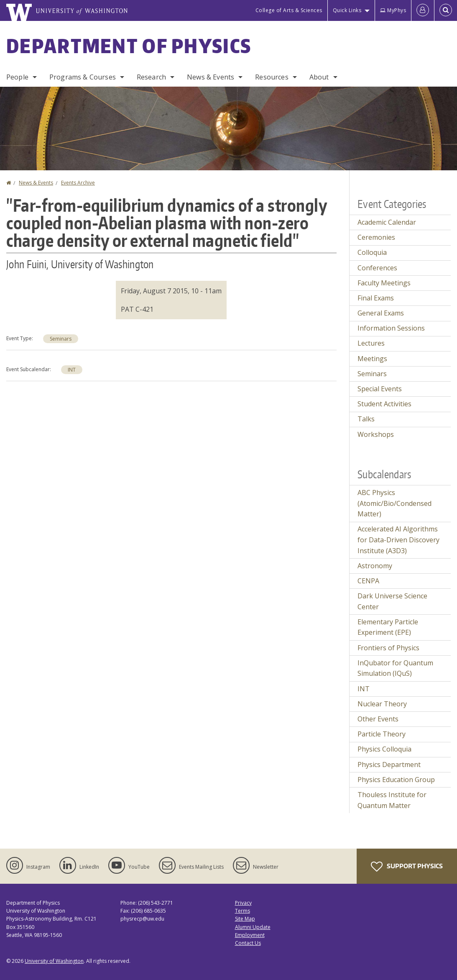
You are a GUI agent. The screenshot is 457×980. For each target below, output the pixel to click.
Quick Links (347, 10)
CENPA (368, 581)
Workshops (376, 434)
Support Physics (407, 867)
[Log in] (423, 10)
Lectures (371, 343)
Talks (366, 419)
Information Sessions (391, 328)
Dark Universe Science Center (392, 601)
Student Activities (384, 404)
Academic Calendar (387, 222)
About (319, 77)
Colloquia (372, 252)
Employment (250, 935)
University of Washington (54, 961)
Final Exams (376, 298)
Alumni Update (253, 927)
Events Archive (78, 183)
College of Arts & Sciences (289, 10)
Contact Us (248, 943)
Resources (272, 77)
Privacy (243, 903)
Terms (243, 911)
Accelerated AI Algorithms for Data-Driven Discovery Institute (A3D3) (398, 540)
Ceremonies (376, 237)
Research (151, 77)
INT (72, 370)
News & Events (211, 77)
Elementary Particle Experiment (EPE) (388, 627)
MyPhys (393, 10)
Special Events (380, 389)
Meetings (372, 359)
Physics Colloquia (384, 749)
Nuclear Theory (382, 704)
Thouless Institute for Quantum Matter (392, 800)
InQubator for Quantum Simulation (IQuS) (395, 668)
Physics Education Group (396, 780)
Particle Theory (382, 734)
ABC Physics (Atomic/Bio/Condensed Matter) (394, 503)
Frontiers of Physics (388, 648)
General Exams (381, 313)
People (17, 77)
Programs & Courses (83, 77)
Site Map (245, 919)
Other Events (378, 719)
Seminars (61, 339)
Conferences (377, 268)
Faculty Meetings (384, 283)
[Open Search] (446, 10)
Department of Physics (129, 46)
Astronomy (375, 566)
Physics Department (389, 765)
